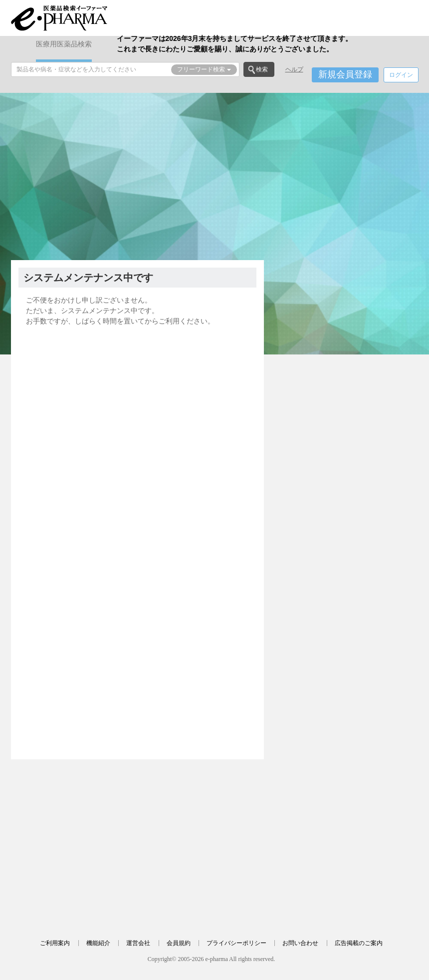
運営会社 (138, 943)
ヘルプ (294, 69)
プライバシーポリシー (236, 943)
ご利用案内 (55, 943)
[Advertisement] (215, 175)
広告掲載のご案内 (359, 943)
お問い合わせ (300, 943)
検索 (262, 69)
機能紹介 (98, 943)
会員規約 (179, 943)
